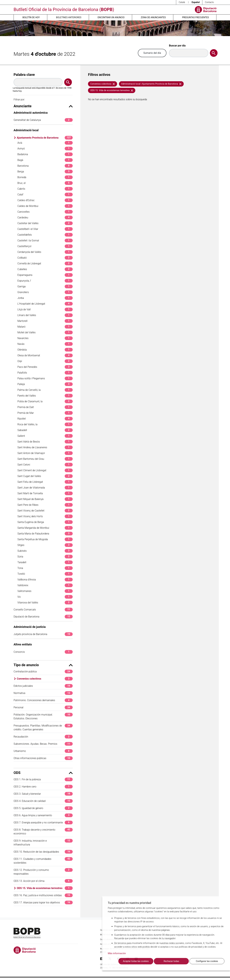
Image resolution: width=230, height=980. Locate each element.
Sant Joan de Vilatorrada (45, 488)
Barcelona (45, 166)
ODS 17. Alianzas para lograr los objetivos (43, 902)
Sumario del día (152, 53)
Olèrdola (45, 350)
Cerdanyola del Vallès (45, 252)
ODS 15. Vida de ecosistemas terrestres (45, 888)
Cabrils (45, 189)
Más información (117, 954)
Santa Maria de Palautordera (45, 534)
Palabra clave (24, 75)
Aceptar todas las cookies (136, 961)
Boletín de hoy (31, 17)
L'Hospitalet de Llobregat (45, 304)
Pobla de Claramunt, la (45, 401)
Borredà (45, 177)
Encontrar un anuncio (111, 17)
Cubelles (45, 269)
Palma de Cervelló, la (45, 390)
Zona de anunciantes (153, 17)
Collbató (45, 258)
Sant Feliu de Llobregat (45, 482)
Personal (43, 707)
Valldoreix (45, 585)
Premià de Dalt (45, 407)
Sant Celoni (45, 465)
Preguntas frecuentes (195, 17)
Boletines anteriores (69, 17)
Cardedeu (45, 218)
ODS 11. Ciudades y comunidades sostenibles (43, 861)
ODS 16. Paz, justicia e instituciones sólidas (43, 895)
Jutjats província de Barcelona (43, 634)
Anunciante (43, 106)
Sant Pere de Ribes (45, 505)
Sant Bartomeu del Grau (45, 459)
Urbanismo (43, 751)
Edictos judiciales (43, 686)
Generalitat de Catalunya (43, 120)
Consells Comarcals (43, 610)
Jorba (45, 298)
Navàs (45, 344)
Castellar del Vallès (45, 223)
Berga (45, 172)
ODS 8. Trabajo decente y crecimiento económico (43, 831)
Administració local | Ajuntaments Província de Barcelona (151, 84)
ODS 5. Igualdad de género (43, 808)
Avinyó (45, 149)
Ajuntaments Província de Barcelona (45, 138)
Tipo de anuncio (43, 665)
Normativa (43, 693)
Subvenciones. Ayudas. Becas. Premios (43, 744)
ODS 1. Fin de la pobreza (43, 779)
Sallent (45, 436)
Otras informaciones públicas (43, 758)
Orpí (45, 361)
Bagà (45, 160)
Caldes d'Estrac (45, 200)
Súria (45, 557)
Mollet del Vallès (45, 332)
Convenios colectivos (45, 679)
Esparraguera (45, 275)
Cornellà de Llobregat (45, 263)
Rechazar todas (171, 961)
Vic (45, 597)
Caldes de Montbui (45, 206)
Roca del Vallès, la (45, 424)
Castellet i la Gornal (45, 240)
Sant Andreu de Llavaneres (45, 447)
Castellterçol (45, 246)
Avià (45, 143)
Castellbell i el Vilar (45, 229)
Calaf (45, 195)
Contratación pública (43, 672)
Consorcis (43, 652)
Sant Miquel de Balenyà (45, 499)
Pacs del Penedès (45, 367)
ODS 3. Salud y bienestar (43, 794)
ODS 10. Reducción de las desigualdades (43, 852)
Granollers (45, 292)
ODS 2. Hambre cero (43, 787)
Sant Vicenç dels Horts (45, 516)
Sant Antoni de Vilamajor (45, 453)
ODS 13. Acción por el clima (43, 881)
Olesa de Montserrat (45, 355)
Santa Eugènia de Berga (45, 522)
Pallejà (45, 384)
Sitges (45, 545)
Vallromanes (45, 591)
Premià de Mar (45, 413)
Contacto (209, 2)
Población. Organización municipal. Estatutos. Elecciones (43, 716)
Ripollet (45, 419)
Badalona (45, 154)
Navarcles (45, 338)
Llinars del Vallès (45, 315)
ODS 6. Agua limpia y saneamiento (43, 815)
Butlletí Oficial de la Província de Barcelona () (64, 9)
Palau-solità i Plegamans (45, 378)
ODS (43, 773)
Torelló (45, 574)
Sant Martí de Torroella (45, 493)
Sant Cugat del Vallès (45, 476)
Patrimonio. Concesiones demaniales (43, 700)
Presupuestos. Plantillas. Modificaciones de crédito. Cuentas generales (43, 727)
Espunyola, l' (45, 281)
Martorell (45, 321)
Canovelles (45, 212)
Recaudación (43, 737)
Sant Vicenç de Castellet (45, 511)
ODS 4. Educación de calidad (43, 801)
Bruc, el (45, 183)
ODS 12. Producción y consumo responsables (43, 872)
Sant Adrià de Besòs (45, 442)
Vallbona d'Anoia (45, 580)
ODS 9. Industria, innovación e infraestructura (43, 842)
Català (182, 2)
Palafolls (45, 373)
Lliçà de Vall (45, 309)
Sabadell (45, 430)
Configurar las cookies (207, 961)
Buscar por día (177, 46)
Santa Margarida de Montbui (45, 528)
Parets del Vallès (45, 396)
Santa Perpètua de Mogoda (45, 539)
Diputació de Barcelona (43, 617)
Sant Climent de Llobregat (45, 470)
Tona (45, 568)
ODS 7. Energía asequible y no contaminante (43, 823)
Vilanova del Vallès (45, 603)
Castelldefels (45, 235)
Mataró (45, 327)
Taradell (45, 562)
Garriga (45, 286)
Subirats (45, 551)
